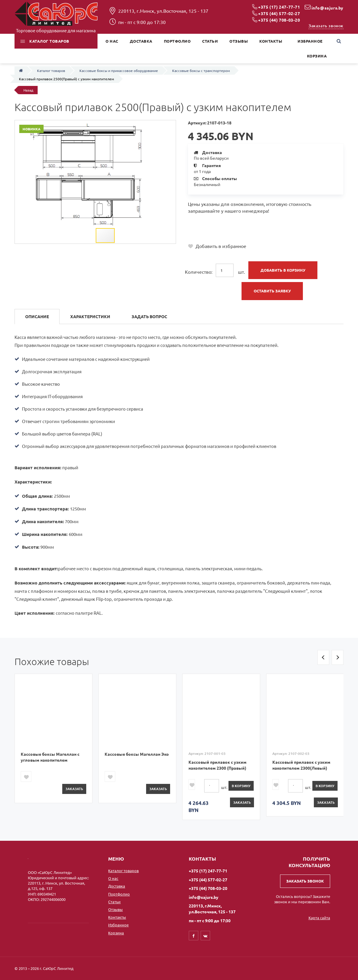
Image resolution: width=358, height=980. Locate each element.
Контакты (117, 917)
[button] (170, 126)
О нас (113, 878)
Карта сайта (319, 918)
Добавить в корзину (283, 270)
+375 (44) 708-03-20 (279, 20)
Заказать (74, 789)
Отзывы (115, 909)
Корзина (116, 933)
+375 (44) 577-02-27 (279, 13)
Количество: (199, 272)
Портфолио (119, 894)
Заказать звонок (326, 26)
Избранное (118, 925)
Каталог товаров (123, 871)
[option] (53, 738)
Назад (28, 90)
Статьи (114, 902)
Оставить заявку (272, 291)
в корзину (241, 786)
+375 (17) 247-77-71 (279, 7)
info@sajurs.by (327, 8)
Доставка (117, 886)
